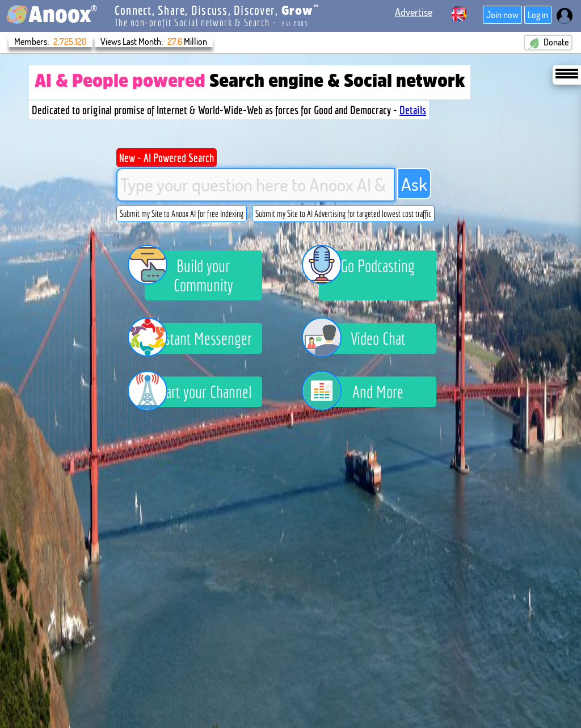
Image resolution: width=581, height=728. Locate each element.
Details (413, 110)
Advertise (414, 12)
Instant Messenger (199, 338)
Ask (414, 184)
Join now (502, 15)
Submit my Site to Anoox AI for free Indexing (182, 214)
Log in (538, 15)
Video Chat (362, 338)
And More (361, 392)
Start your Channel (198, 392)
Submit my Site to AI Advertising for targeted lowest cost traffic (343, 214)
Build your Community (189, 273)
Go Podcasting (367, 267)
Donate (548, 43)
